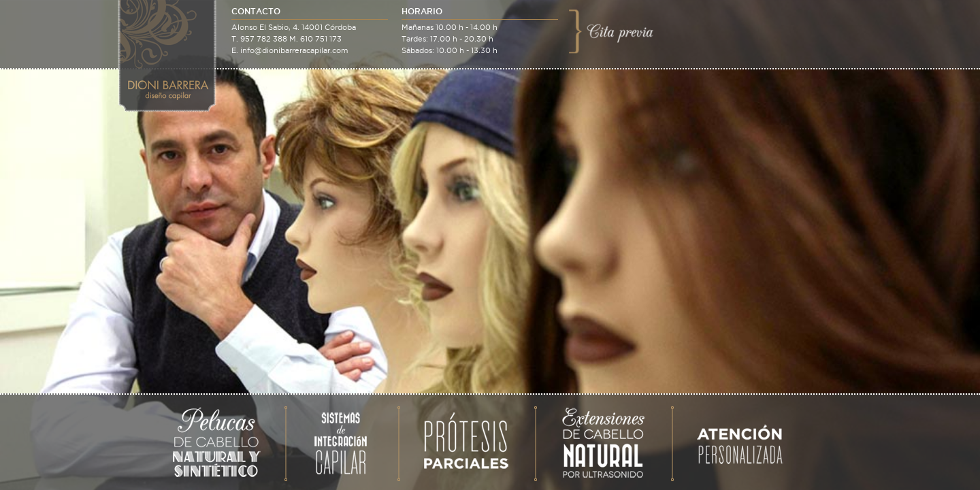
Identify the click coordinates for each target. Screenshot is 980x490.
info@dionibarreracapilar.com (294, 50)
